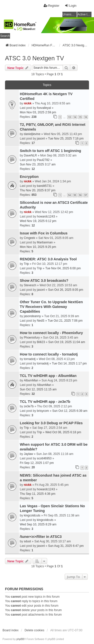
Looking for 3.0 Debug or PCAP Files (51, 423)
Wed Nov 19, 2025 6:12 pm (38, 221)
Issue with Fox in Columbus (44, 233)
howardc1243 (46, 216)
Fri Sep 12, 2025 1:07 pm (37, 463)
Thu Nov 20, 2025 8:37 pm (38, 190)
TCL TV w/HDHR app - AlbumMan (48, 376)
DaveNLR (30, 155)
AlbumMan (31, 380)
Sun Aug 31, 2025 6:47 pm (66, 546)
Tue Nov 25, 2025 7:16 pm (66, 139)
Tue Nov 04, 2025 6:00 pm (63, 268)
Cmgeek (29, 238)
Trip (26, 264)
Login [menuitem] (71, 6)
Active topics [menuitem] (84, 14)
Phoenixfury (32, 338)
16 (86, 117)
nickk (28, 103)
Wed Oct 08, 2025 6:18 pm (63, 432)
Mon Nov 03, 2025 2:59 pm (38, 112)
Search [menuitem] (5, 36)
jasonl (41, 139)
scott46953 (44, 458)
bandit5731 (44, 186)
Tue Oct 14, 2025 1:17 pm (69, 363)
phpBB (20, 639)
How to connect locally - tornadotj (49, 354)
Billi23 (41, 342)
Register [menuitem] (52, 6)
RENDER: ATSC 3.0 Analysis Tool (48, 259)
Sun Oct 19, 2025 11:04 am (67, 342)
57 (86, 195)
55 (75, 195)
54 (69, 195)
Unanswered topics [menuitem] (70, 14)
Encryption (29, 177)
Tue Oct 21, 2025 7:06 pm (65, 321)
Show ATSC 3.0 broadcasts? (44, 281)
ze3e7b (29, 406)
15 (80, 117)
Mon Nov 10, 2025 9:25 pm (38, 247)
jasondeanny (32, 316)
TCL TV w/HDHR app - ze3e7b (45, 402)
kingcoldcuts (32, 515)
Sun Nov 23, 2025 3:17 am (38, 164)
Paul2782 (43, 160)
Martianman (45, 242)
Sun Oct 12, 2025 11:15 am (38, 389)
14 (75, 117)
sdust (27, 541)
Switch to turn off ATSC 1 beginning (51, 151)
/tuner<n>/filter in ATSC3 (41, 537)
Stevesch (30, 285)
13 (69, 117)
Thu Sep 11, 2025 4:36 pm (38, 494)
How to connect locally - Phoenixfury (51, 333)
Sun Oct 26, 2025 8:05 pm (66, 290)
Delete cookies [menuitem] (34, 630)
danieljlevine (32, 134)
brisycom (43, 411)
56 (80, 195)
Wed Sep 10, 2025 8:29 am (38, 524)
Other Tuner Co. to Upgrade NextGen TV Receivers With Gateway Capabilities (51, 307)
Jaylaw (28, 454)
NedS (41, 321)
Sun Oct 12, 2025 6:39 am (70, 411)
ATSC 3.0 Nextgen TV (34, 58)
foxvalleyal (44, 108)
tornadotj (30, 359)
